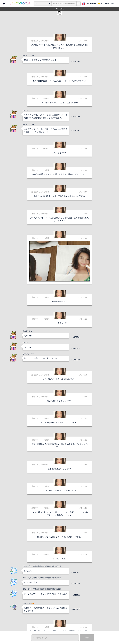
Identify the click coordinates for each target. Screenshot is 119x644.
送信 (87, 638)
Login (114, 3)
